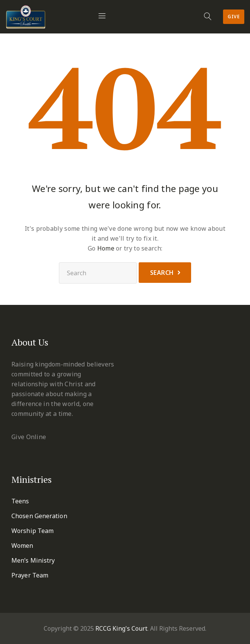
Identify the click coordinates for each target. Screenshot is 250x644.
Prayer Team (30, 575)
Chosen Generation (39, 516)
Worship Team (32, 531)
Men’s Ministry (33, 560)
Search (162, 273)
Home (106, 248)
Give (234, 17)
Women (22, 546)
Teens (20, 501)
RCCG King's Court (121, 628)
